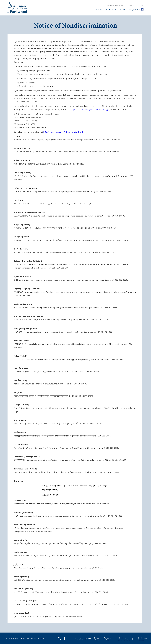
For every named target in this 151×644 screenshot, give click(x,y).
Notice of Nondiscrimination (123, 639)
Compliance (80, 639)
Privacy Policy (97, 639)
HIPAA (89, 639)
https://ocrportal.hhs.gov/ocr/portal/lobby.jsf (90, 110)
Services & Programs (128, 9)
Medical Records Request (141, 639)
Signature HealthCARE (115, 5)
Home (99, 9)
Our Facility (110, 9)
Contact (140, 5)
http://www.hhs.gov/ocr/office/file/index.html (63, 132)
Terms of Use (108, 639)
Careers (131, 5)
